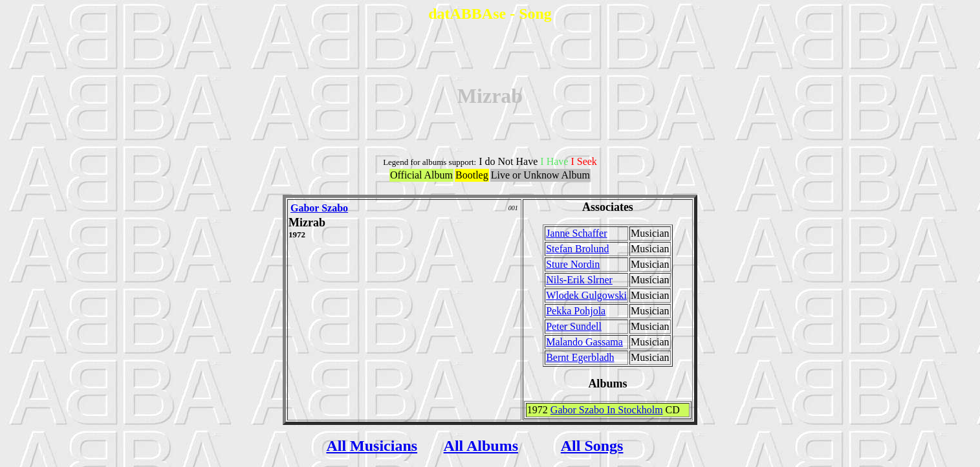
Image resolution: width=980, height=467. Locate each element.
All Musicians (372, 446)
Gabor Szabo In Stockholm (607, 410)
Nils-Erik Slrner (579, 280)
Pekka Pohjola (576, 311)
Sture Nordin (573, 264)
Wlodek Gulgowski (586, 295)
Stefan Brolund (577, 249)
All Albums (481, 446)
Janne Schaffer (576, 233)
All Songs (592, 446)
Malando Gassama (584, 342)
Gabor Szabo (319, 208)
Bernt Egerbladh (580, 357)
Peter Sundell (574, 326)
